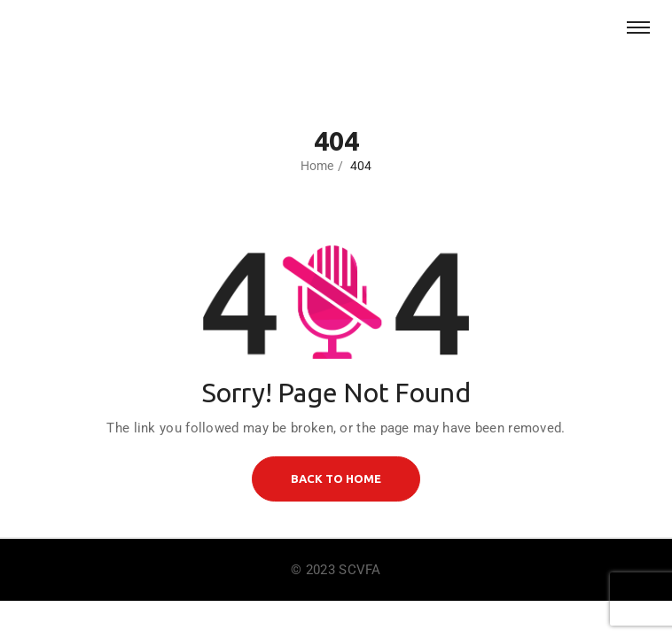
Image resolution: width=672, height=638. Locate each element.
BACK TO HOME (336, 478)
